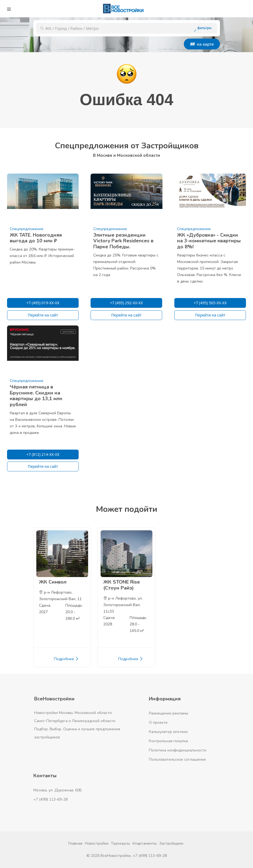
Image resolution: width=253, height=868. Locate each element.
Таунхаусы (120, 843)
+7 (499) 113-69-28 (50, 799)
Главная (75, 843)
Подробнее (66, 659)
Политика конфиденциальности (178, 750)
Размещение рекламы (169, 713)
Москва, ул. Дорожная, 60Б (58, 790)
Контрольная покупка (168, 741)
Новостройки (97, 843)
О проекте (158, 723)
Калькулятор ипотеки (168, 732)
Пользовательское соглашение (177, 759)
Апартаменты (144, 843)
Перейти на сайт (43, 315)
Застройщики (171, 843)
